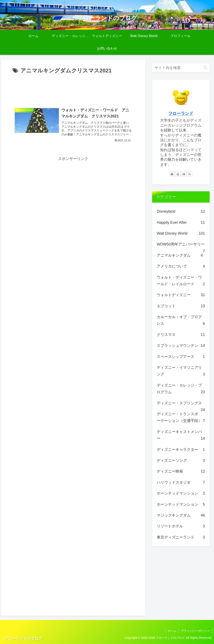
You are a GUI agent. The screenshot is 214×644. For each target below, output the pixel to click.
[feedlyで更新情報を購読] (184, 174)
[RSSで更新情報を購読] (190, 174)
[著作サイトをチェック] (172, 174)
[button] (205, 68)
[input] (181, 68)
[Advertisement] (73, 88)
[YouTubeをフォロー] (178, 174)
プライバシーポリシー (195, 631)
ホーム (172, 631)
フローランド (181, 113)
